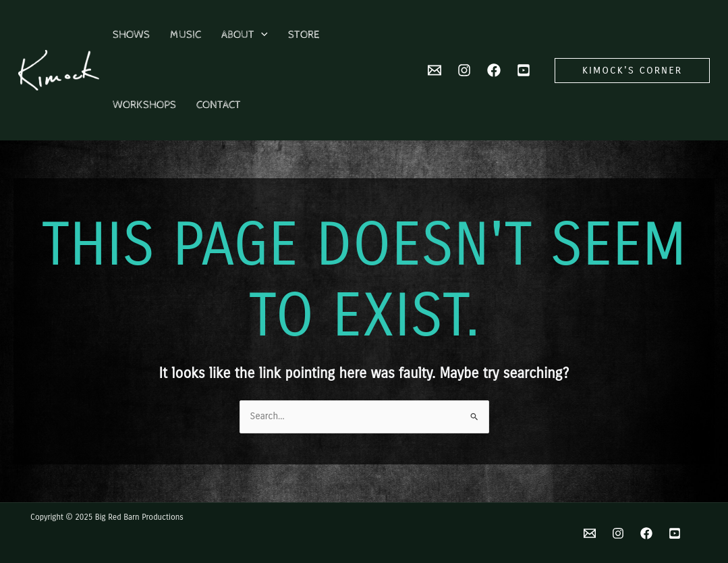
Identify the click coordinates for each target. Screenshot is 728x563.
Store (304, 35)
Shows (131, 35)
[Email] (590, 533)
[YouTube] (524, 70)
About (245, 35)
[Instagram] (464, 70)
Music (186, 35)
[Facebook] (494, 70)
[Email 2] (435, 70)
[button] (632, 71)
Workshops (144, 105)
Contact (219, 105)
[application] (261, 35)
